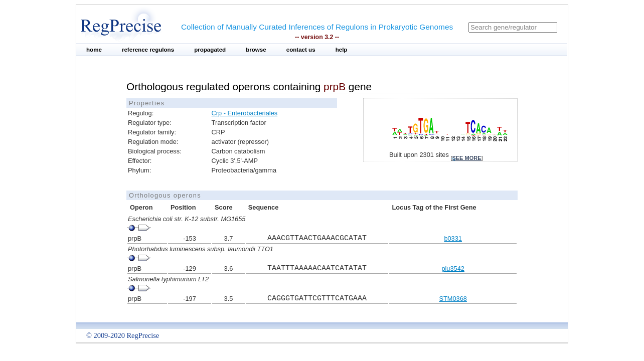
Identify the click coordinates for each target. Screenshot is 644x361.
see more (466, 158)
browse (256, 50)
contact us (301, 50)
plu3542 (453, 268)
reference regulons (148, 50)
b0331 (453, 238)
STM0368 (453, 299)
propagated (210, 50)
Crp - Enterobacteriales (245, 113)
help (342, 50)
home (94, 50)
